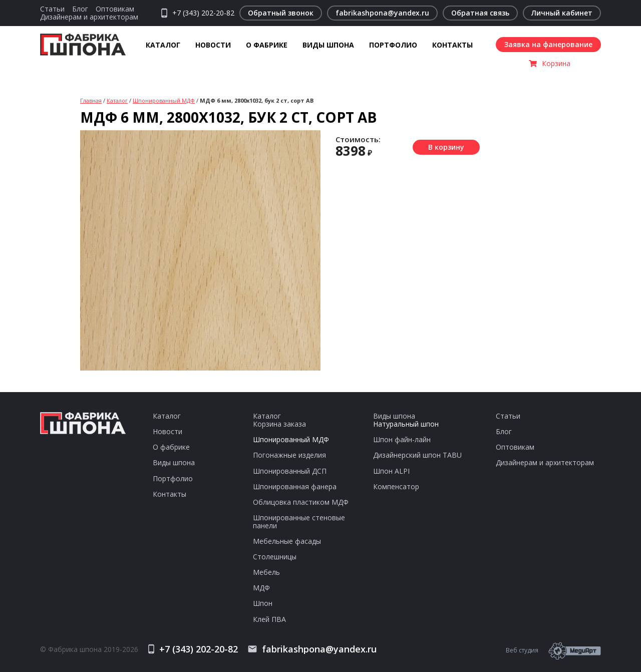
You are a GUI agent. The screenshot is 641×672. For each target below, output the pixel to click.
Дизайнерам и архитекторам (89, 17)
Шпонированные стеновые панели (299, 522)
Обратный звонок (281, 13)
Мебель (266, 572)
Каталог (163, 45)
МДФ (261, 588)
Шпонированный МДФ (164, 100)
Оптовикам (115, 9)
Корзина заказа (279, 424)
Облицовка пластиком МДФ (301, 502)
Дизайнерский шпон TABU (417, 455)
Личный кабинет (562, 13)
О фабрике (267, 45)
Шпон (263, 603)
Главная (91, 100)
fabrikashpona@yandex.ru (382, 13)
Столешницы (275, 557)
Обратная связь (480, 13)
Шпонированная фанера (295, 486)
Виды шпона (328, 45)
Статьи (52, 9)
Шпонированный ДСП (290, 471)
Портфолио (393, 45)
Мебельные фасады (287, 541)
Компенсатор (396, 486)
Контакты (452, 45)
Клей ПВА (269, 619)
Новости (213, 45)
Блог (80, 9)
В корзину (446, 147)
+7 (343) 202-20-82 (203, 13)
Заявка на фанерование (548, 44)
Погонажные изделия (289, 455)
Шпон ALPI (391, 471)
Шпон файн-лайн (402, 439)
